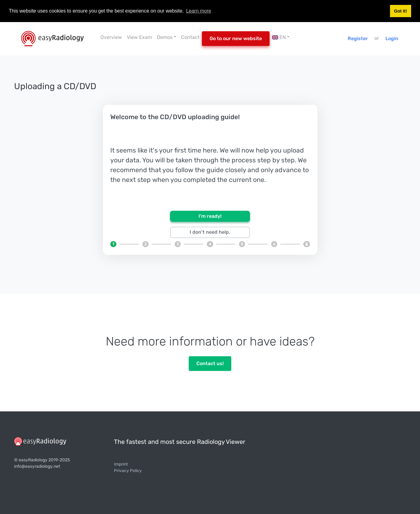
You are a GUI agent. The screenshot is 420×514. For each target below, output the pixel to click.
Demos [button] (165, 37)
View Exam (139, 37)
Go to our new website (236, 38)
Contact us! (210, 363)
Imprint (121, 464)
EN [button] (279, 38)
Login (392, 38)
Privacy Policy (128, 471)
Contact (190, 37)
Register (358, 38)
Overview (111, 37)
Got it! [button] (400, 11)
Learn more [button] (199, 11)
